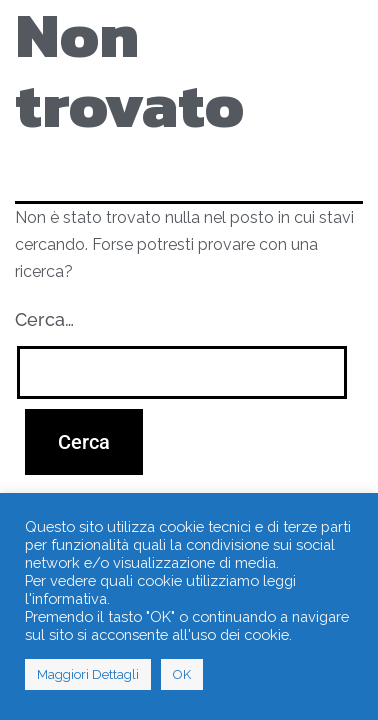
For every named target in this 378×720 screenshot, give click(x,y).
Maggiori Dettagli (88, 674)
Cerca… (44, 319)
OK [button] (182, 674)
